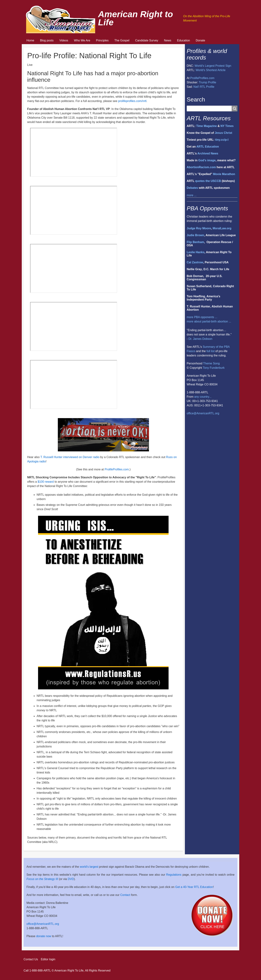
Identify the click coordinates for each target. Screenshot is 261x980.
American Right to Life (135, 18)
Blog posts (47, 40)
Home (30, 40)
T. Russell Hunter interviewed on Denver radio (70, 457)
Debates (192, 188)
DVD (71, 879)
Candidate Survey (147, 40)
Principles (102, 40)
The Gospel (122, 40)
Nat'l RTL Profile (204, 87)
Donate (200, 40)
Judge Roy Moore (199, 228)
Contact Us (31, 959)
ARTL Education (208, 147)
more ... (192, 195)
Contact (125, 895)
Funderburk (217, 368)
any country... (203, 397)
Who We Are (82, 40)
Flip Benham (195, 242)
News (168, 40)
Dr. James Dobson (200, 339)
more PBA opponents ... (202, 317)
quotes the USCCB (208, 181)
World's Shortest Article (211, 70)
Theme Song (211, 363)
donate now (44, 936)
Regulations (174, 875)
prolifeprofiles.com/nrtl (132, 101)
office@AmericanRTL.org (203, 413)
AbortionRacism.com (201, 167)
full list (210, 351)
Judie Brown (195, 235)
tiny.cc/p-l (222, 140)
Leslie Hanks (196, 252)
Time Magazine (206, 126)
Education (184, 40)
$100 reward (46, 482)
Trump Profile (207, 82)
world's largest (89, 867)
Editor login (48, 959)
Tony (206, 368)
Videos (64, 40)
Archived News (208, 153)
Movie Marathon (224, 174)
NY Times (227, 126)
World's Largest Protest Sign (213, 66)
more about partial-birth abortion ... (209, 321)
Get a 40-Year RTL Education (194, 887)
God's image (207, 160)
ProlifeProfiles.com (117, 469)
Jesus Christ (223, 133)
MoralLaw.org (222, 228)
